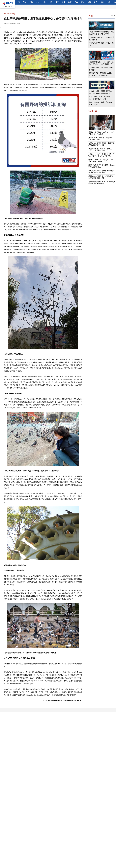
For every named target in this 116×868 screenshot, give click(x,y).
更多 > (113, 16)
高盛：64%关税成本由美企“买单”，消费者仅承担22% (100, 98)
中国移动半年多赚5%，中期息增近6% (102, 44)
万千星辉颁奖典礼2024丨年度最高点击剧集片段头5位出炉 (102, 183)
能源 (70, 2)
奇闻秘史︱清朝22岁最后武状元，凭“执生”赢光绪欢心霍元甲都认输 (102, 155)
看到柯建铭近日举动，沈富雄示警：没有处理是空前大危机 (101, 177)
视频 (108, 2)
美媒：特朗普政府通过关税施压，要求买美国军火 (101, 103)
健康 (57, 2)
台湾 (31, 2)
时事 (18, 2)
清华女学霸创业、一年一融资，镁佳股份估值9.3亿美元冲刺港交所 (101, 63)
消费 (51, 2)
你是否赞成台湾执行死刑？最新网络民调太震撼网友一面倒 (101, 172)
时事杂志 (13, 14)
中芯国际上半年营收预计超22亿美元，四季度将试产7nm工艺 (101, 33)
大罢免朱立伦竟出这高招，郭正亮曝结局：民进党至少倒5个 (101, 144)
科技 (63, 2)
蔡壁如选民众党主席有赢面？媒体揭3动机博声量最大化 (101, 166)
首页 (5, 14)
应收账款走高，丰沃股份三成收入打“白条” (101, 69)
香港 (25, 2)
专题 (89, 2)
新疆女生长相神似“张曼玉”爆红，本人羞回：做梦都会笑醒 (101, 150)
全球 (38, 2)
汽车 (76, 2)
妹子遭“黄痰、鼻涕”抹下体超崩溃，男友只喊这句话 (101, 139)
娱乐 (102, 2)
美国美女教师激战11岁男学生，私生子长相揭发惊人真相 (102, 133)
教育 (96, 2)
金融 (44, 2)
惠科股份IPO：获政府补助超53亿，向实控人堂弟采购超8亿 (100, 74)
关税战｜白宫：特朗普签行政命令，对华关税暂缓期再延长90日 (101, 92)
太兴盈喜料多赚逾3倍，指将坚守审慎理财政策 (102, 39)
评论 (83, 2)
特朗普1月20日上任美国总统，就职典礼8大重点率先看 (101, 161)
